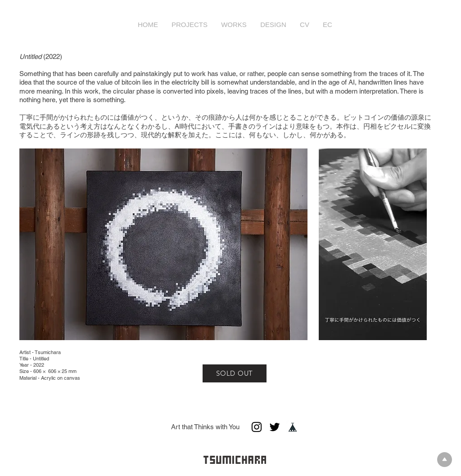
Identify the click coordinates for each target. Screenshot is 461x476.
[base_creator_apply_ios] (293, 427)
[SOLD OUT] (235, 373)
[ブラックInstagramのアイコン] (257, 427)
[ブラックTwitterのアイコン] (275, 427)
